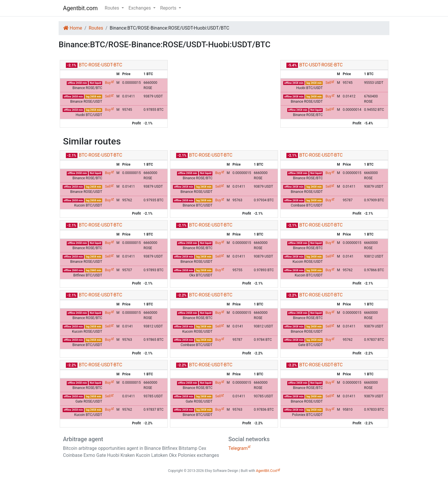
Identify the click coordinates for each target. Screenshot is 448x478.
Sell (108, 96)
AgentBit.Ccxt (267, 471)
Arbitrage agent (83, 439)
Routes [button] (113, 8)
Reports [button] (169, 8)
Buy (108, 83)
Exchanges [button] (140, 8)
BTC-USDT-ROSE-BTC (321, 65)
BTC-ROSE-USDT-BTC (100, 65)
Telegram (238, 448)
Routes (96, 28)
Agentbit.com (80, 8)
